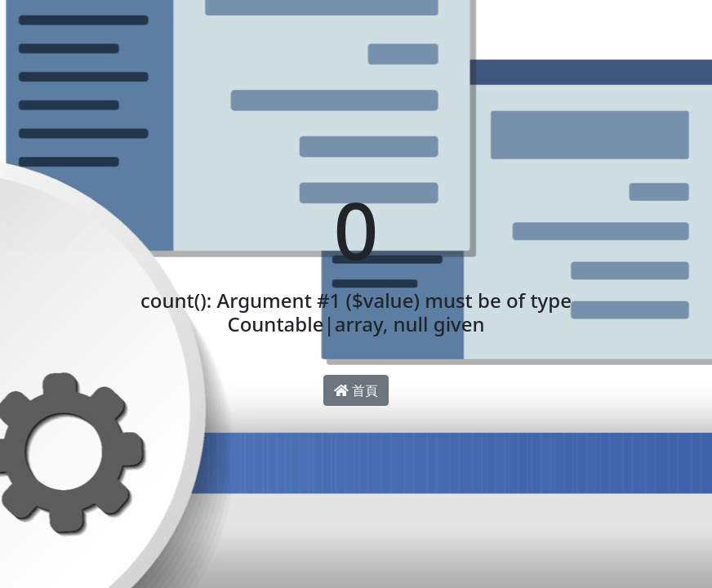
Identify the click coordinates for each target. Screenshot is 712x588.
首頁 (356, 390)
